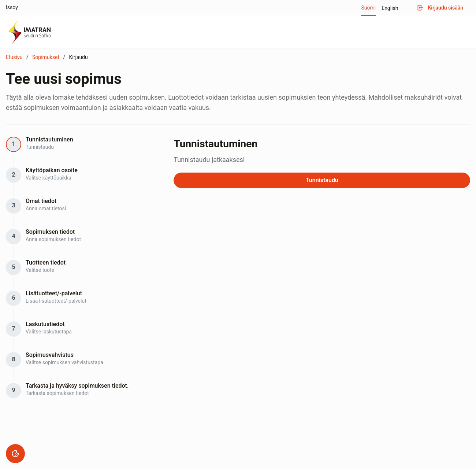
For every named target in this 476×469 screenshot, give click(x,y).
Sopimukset (46, 57)
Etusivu (14, 57)
